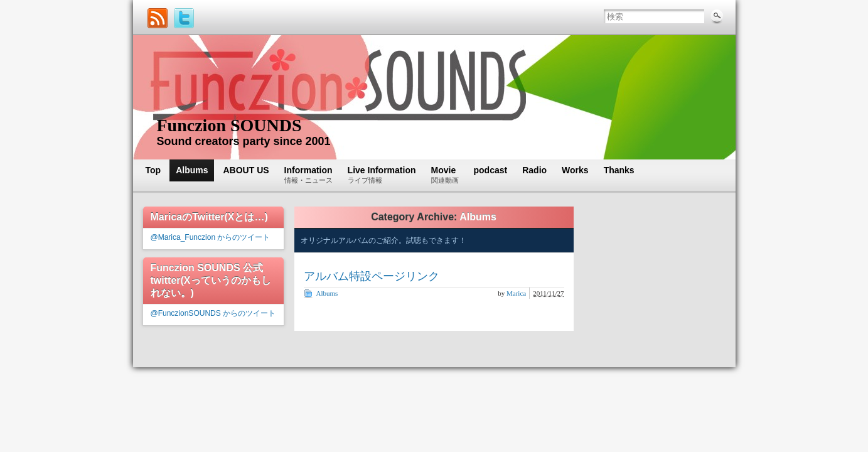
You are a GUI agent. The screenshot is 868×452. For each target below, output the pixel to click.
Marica (516, 293)
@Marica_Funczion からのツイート (211, 237)
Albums (327, 293)
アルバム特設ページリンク (372, 276)
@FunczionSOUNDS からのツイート (213, 313)
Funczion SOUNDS (229, 125)
